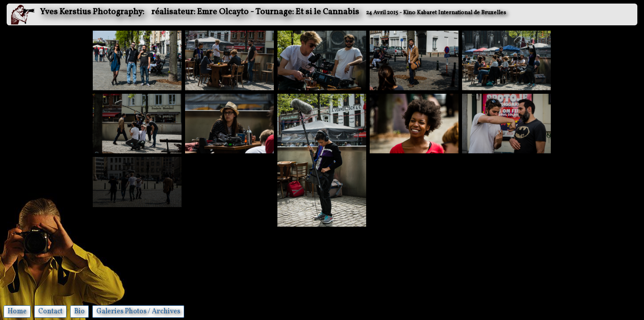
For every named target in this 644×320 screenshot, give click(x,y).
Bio (79, 312)
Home (17, 312)
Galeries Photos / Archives (138, 312)
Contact (50, 312)
